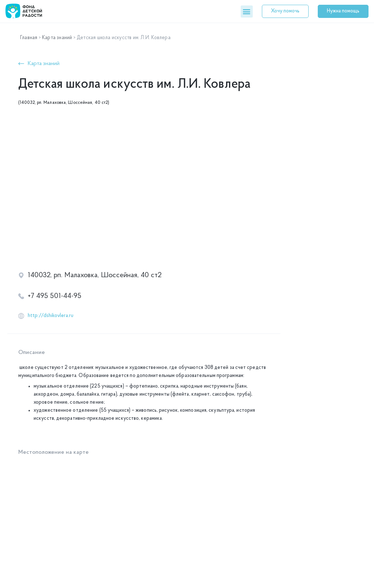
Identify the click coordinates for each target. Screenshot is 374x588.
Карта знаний (57, 38)
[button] (247, 12)
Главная (29, 38)
